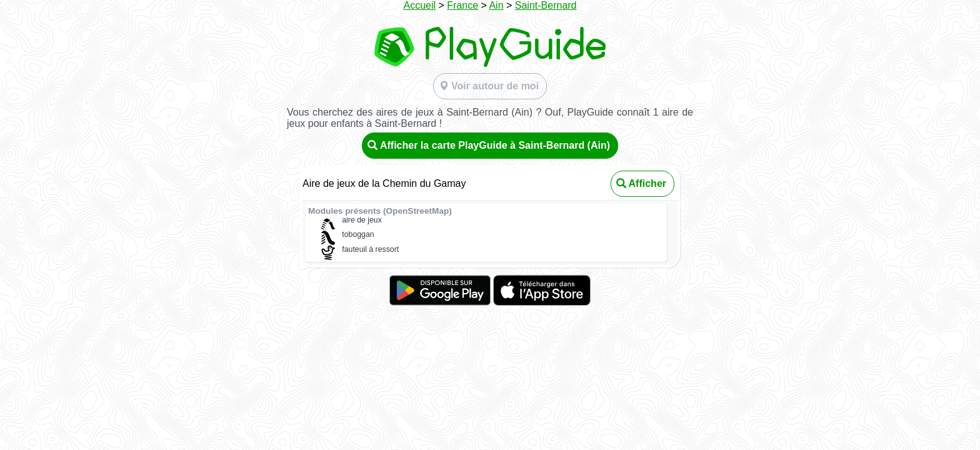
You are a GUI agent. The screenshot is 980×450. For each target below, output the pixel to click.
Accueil (419, 5)
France (462, 5)
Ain (496, 5)
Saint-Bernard (546, 5)
